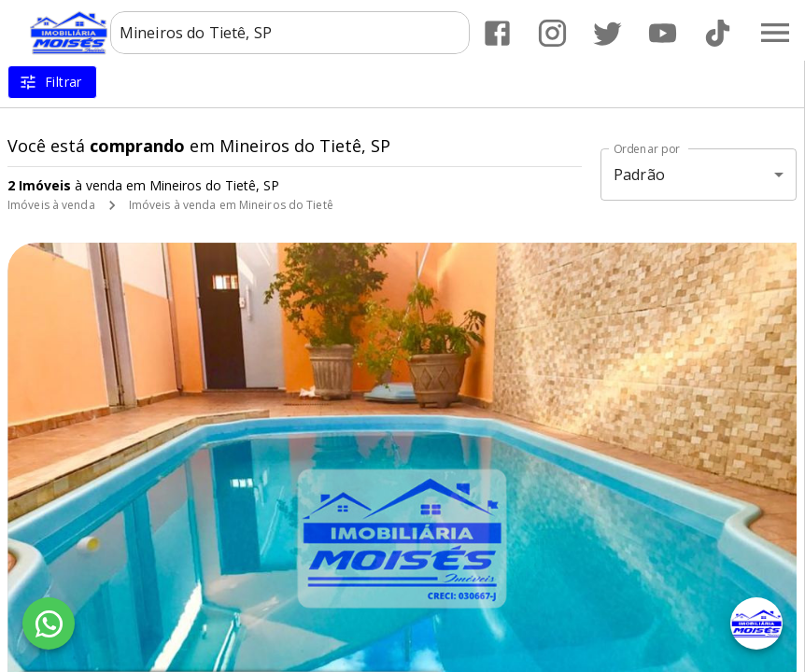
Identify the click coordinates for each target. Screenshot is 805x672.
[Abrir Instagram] (552, 33)
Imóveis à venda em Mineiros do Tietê (231, 205)
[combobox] (290, 33)
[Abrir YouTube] (663, 33)
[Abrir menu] (775, 33)
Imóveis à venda (51, 205)
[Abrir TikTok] (718, 33)
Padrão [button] (639, 175)
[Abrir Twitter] (607, 33)
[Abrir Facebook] (497, 33)
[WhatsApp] (49, 623)
